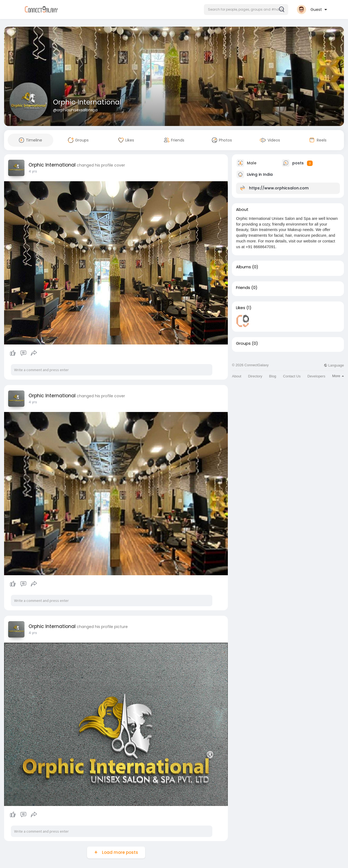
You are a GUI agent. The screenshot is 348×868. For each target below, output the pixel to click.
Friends (243, 288)
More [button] (338, 376)
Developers (316, 376)
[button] (246, 10)
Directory (255, 376)
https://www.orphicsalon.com (279, 188)
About (237, 376)
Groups (243, 343)
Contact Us (292, 376)
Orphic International (87, 102)
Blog (273, 376)
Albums (243, 267)
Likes (241, 308)
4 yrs (33, 171)
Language (334, 365)
